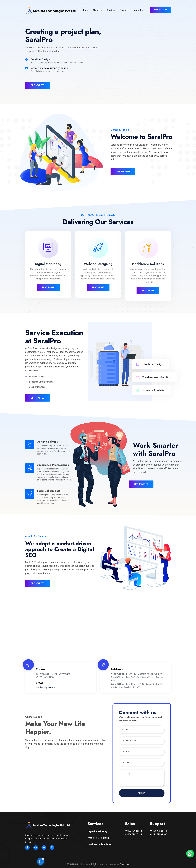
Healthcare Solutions (148, 264)
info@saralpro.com (45, 687)
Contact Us (138, 10)
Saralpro (124, 864)
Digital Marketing (48, 264)
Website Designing (98, 264)
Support (124, 10)
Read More (48, 287)
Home (85, 10)
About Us (97, 10)
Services (111, 10)
